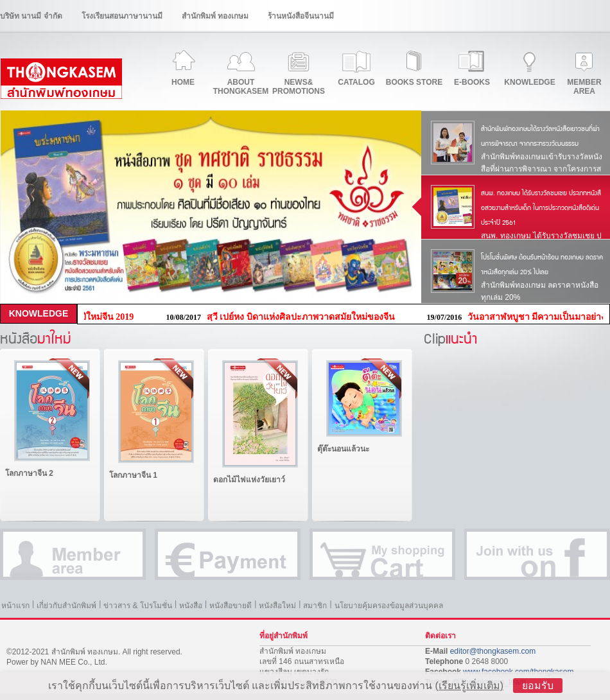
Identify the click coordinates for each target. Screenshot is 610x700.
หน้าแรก (15, 606)
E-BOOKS (472, 82)
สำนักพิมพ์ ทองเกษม (215, 16)
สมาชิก (315, 606)
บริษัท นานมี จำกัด (31, 16)
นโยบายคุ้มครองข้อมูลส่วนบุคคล (389, 606)
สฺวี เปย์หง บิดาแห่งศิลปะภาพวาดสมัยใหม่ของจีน (305, 317)
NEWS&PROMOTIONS (299, 87)
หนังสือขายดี (231, 606)
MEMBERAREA (584, 87)
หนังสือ (191, 606)
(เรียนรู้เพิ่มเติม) (469, 686)
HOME (183, 82)
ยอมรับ (538, 686)
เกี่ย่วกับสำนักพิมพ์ (66, 606)
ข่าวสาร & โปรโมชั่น (138, 606)
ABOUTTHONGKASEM (241, 87)
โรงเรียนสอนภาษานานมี (122, 16)
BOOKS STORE (414, 82)
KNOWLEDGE (529, 82)
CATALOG (356, 82)
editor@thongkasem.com (493, 651)
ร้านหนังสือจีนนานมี (301, 16)
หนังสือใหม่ (277, 606)
